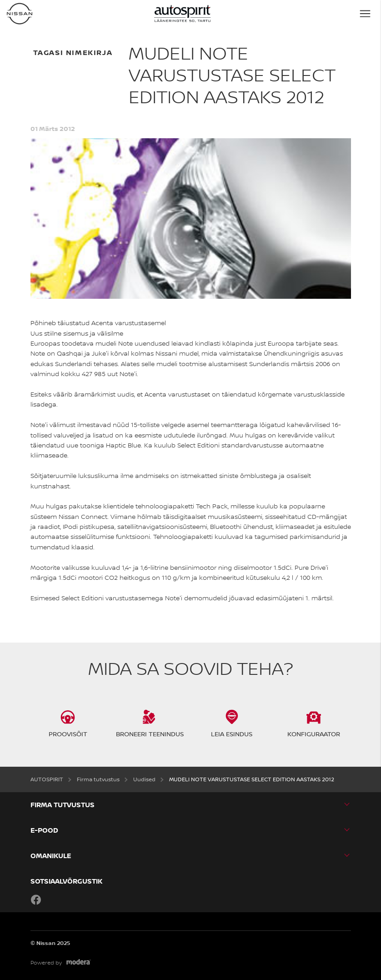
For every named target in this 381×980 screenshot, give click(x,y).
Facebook (36, 900)
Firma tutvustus (63, 805)
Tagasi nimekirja (73, 52)
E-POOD (44, 830)
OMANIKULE (51, 856)
